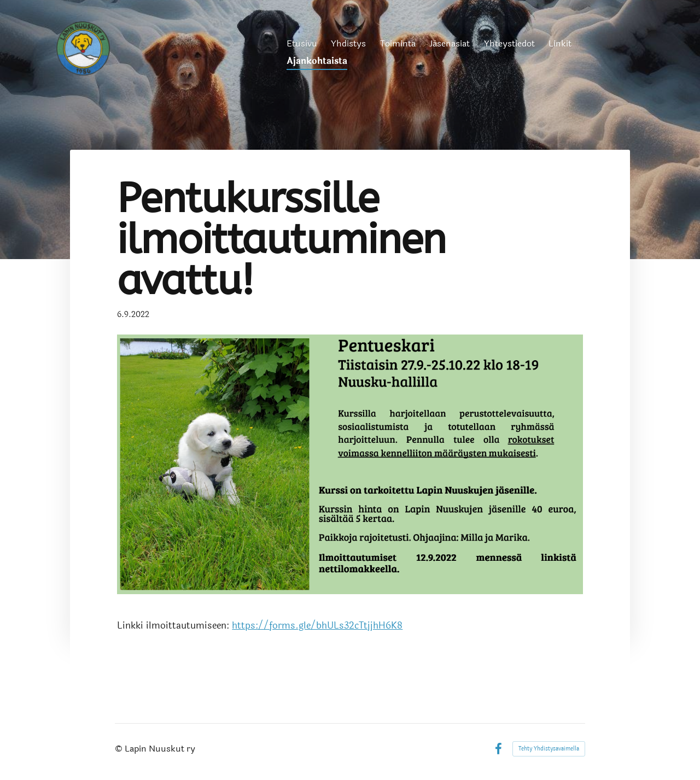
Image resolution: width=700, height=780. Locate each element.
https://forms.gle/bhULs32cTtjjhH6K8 (317, 626)
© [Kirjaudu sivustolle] (120, 749)
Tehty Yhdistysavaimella (549, 749)
